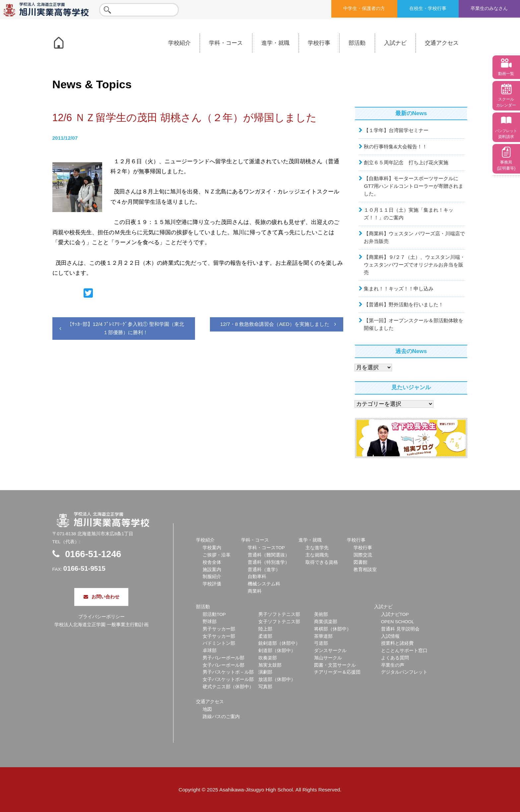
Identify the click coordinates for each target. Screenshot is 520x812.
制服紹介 (212, 577)
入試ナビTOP (395, 614)
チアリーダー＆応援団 (337, 672)
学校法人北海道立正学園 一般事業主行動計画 (101, 625)
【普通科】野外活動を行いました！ (404, 304)
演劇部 (265, 672)
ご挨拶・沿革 (217, 555)
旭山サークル (328, 658)
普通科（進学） (264, 570)
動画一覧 (506, 74)
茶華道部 (323, 636)
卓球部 (210, 651)
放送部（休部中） (277, 679)
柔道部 (265, 636)
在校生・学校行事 (428, 8)
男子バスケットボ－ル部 (228, 672)
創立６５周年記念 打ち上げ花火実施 (406, 162)
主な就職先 (317, 555)
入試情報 (390, 636)
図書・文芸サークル (335, 665)
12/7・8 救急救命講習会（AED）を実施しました (275, 324)
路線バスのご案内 (221, 717)
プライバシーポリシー (101, 617)
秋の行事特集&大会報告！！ (395, 147)
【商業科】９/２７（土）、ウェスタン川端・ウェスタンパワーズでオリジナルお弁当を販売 (414, 265)
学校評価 (212, 584)
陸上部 (265, 629)
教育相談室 (365, 570)
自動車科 (257, 577)
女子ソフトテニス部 (279, 622)
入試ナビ (395, 43)
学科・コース (226, 43)
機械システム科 (264, 584)
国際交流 (363, 555)
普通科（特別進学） (269, 562)
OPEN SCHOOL (398, 622)
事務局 (506, 165)
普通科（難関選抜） (269, 555)
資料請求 (506, 134)
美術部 (321, 614)
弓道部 (321, 643)
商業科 (255, 591)
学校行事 (319, 43)
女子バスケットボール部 (228, 679)
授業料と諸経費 (397, 643)
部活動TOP (214, 614)
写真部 (265, 687)
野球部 (210, 622)
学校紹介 (179, 43)
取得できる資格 (322, 562)
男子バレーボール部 (224, 658)
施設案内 (212, 570)
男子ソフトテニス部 (279, 614)
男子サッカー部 (219, 629)
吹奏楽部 (268, 658)
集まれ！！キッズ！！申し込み (399, 289)
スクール (506, 102)
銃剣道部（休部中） (279, 643)
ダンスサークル (330, 651)
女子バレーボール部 (224, 665)
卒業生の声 (393, 665)
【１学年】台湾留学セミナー (396, 130)
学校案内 (212, 548)
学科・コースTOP (266, 548)
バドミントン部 (219, 643)
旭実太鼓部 (270, 665)
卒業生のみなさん (489, 8)
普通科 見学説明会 (400, 629)
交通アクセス (442, 43)
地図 (207, 709)
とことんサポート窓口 (404, 651)
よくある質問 (395, 658)
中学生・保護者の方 (364, 8)
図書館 (360, 562)
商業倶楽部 (326, 622)
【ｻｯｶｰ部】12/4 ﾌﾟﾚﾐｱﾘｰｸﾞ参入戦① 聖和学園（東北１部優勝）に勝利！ (125, 328)
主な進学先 (317, 548)
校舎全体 (212, 562)
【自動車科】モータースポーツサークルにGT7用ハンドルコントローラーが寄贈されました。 (414, 186)
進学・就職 (275, 43)
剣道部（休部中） (277, 651)
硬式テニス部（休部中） (228, 687)
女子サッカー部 (219, 636)
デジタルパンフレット (404, 672)
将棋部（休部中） (333, 629)
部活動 (357, 43)
